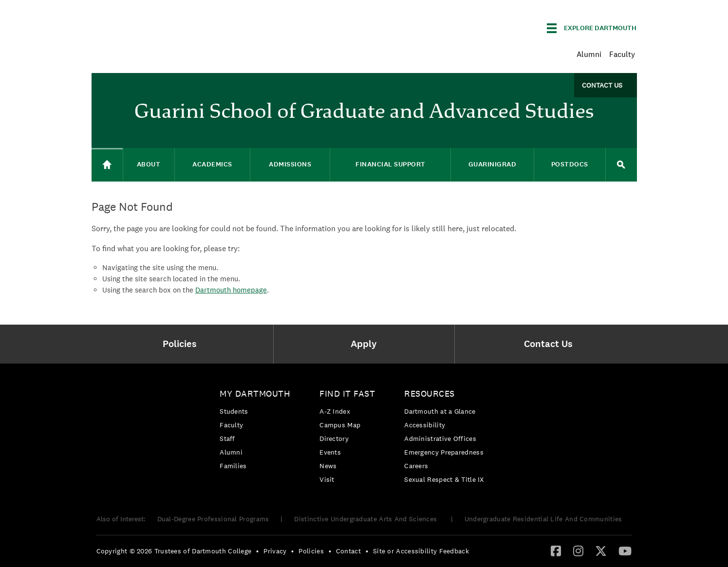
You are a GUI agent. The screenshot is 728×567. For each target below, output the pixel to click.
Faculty (622, 54)
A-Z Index (335, 411)
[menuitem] (182, 344)
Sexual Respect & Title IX (444, 479)
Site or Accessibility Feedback (421, 551)
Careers (416, 466)
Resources (429, 393)
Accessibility (425, 425)
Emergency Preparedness (444, 452)
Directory (334, 439)
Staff (227, 439)
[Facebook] (556, 550)
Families (233, 466)
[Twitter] (601, 550)
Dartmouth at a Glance (440, 411)
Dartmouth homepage (231, 290)
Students (234, 411)
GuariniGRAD (493, 164)
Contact (348, 551)
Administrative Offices (440, 439)
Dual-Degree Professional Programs (213, 519)
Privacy (275, 551)
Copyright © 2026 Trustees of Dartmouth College (174, 551)
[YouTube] (625, 550)
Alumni (589, 54)
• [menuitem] (257, 551)
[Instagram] (578, 550)
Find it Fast (347, 393)
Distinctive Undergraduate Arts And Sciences (366, 519)
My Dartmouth (255, 393)
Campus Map (340, 425)
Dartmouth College (168, 27)
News (328, 466)
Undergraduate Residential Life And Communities (543, 519)
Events (330, 452)
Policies (311, 551)
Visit (327, 479)
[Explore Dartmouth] (592, 28)
